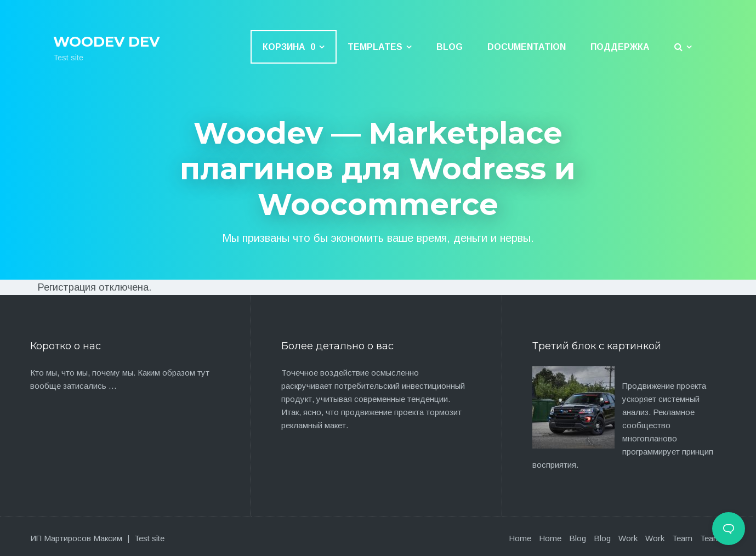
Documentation (527, 47)
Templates (375, 47)
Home (520, 538)
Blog (450, 47)
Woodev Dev (106, 42)
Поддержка (620, 47)
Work (628, 538)
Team (682, 538)
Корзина (289, 47)
